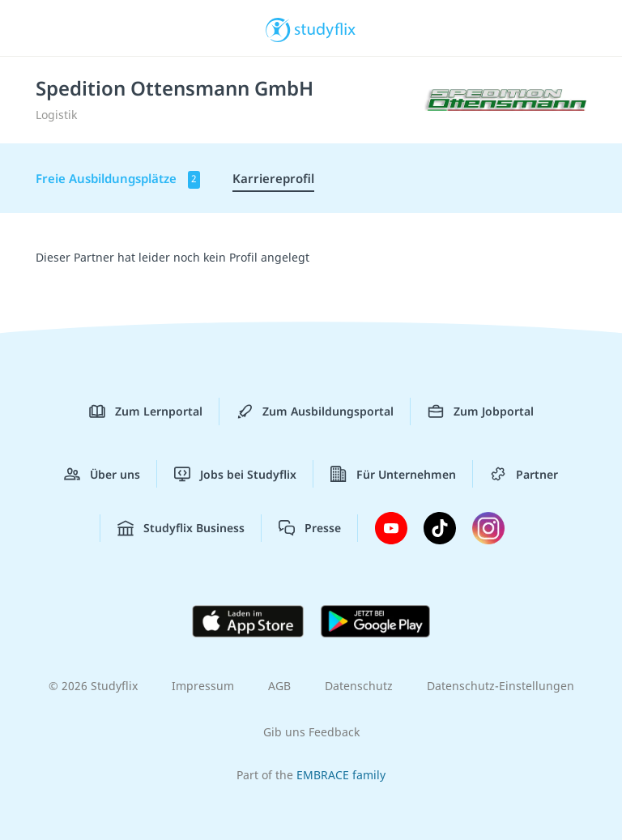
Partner (524, 474)
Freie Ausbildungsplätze (118, 179)
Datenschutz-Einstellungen (501, 686)
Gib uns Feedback (311, 732)
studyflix (325, 28)
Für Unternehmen (393, 474)
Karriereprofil (273, 178)
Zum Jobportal (481, 411)
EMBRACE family (341, 775)
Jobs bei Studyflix (235, 474)
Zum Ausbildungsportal (315, 411)
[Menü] (36, 28)
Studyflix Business (181, 528)
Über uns (102, 474)
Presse (310, 528)
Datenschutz (359, 686)
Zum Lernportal (146, 411)
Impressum (203, 686)
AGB (279, 686)
